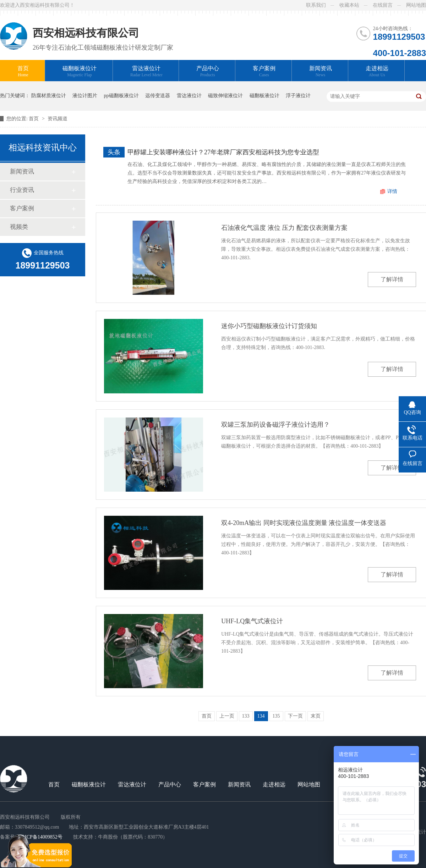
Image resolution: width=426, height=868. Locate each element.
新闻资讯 (321, 71)
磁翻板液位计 (80, 71)
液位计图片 (85, 96)
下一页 (295, 716)
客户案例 (264, 71)
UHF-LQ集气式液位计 (252, 621)
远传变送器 (158, 96)
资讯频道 (58, 119)
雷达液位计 (146, 71)
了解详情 (392, 279)
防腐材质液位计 (49, 96)
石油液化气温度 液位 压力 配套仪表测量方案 (284, 228)
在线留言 (383, 5)
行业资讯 (22, 190)
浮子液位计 (298, 96)
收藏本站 (349, 5)
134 (261, 716)
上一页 (227, 716)
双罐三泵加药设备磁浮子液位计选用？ (275, 425)
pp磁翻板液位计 (121, 96)
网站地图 (416, 5)
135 (276, 716)
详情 (392, 191)
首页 (23, 71)
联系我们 (316, 5)
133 (246, 716)
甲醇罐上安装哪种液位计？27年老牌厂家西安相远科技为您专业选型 (223, 152)
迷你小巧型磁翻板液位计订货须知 (269, 326)
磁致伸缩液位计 (225, 96)
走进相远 (377, 71)
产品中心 (208, 71)
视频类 (19, 227)
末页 (316, 716)
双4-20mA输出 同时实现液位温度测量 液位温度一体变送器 (304, 523)
